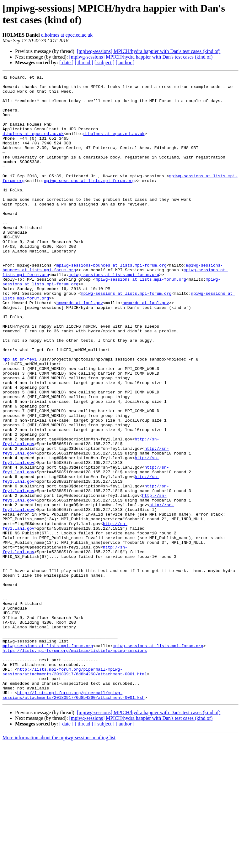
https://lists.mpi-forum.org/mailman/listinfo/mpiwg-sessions (75, 766)
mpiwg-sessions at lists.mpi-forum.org (90, 202)
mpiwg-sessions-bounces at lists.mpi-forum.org (112, 304)
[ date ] (66, 62)
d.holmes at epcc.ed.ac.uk (67, 35)
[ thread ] (84, 62)
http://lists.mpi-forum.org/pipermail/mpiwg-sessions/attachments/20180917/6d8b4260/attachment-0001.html (75, 791)
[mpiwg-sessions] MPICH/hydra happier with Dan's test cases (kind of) (149, 51)
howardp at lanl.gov (80, 349)
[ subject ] (104, 62)
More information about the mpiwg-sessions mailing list (59, 863)
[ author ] (125, 62)
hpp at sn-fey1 (20, 416)
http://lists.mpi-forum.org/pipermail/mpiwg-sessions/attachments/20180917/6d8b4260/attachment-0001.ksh (73, 819)
